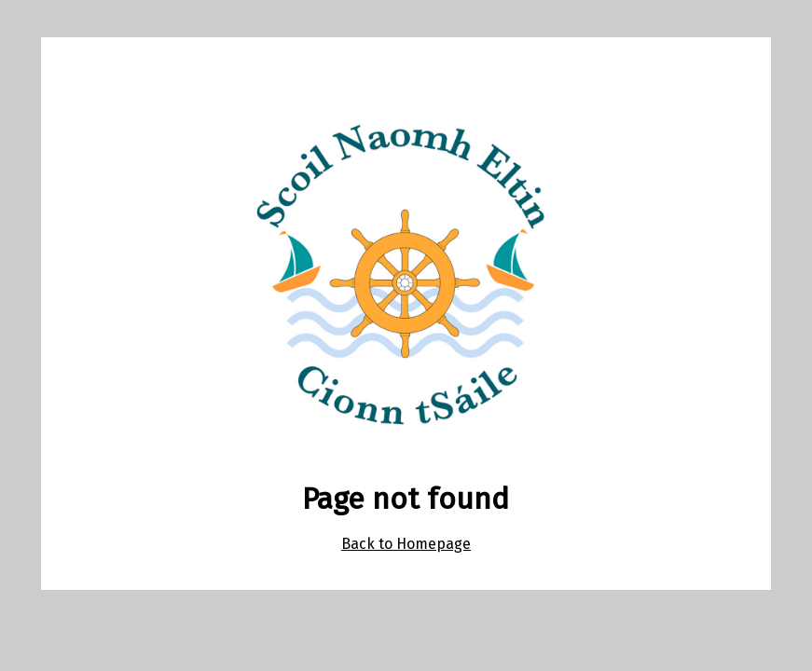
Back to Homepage (406, 544)
